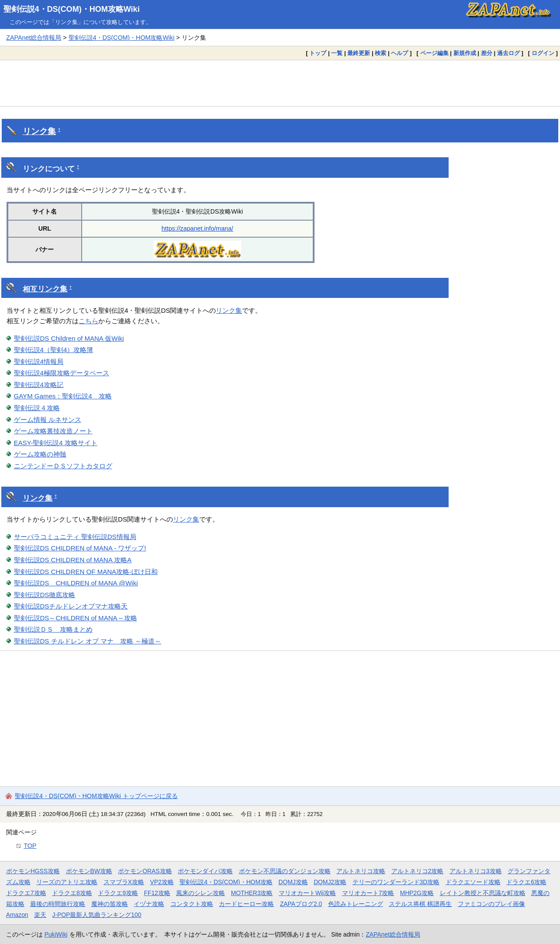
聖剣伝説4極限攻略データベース (62, 373)
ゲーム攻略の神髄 (40, 454)
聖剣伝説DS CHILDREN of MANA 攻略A (73, 560)
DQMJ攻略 (293, 882)
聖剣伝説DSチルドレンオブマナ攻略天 (71, 606)
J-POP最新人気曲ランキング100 (97, 915)
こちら (88, 321)
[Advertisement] (280, 83)
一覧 (337, 53)
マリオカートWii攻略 (307, 893)
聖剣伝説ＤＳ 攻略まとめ (53, 629)
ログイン (543, 53)
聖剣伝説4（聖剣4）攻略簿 (54, 350)
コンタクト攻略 (192, 904)
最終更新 (359, 53)
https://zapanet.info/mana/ (197, 228)
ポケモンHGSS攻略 (33, 871)
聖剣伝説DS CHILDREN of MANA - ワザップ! (80, 548)
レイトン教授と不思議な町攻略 (483, 893)
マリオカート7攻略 (368, 893)
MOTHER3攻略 (252, 893)
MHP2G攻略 (417, 893)
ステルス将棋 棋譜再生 (420, 904)
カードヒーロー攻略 (246, 904)
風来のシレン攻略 (200, 893)
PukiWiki (56, 934)
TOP (30, 846)
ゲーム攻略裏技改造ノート (53, 431)
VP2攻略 (162, 882)
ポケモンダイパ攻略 (205, 871)
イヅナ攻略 (149, 904)
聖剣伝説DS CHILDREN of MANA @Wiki (76, 583)
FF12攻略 (157, 893)
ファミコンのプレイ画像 (491, 904)
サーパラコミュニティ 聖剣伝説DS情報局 (75, 537)
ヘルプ (399, 53)
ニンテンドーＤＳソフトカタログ (63, 466)
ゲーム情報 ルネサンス (48, 420)
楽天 (40, 915)
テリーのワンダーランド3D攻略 (396, 882)
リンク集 (39, 131)
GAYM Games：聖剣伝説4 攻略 (63, 396)
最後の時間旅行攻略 (58, 904)
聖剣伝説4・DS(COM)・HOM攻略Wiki (72, 9)
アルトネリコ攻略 (361, 871)
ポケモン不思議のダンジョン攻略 (285, 871)
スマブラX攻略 (124, 882)
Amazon (17, 915)
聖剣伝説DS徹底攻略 (45, 595)
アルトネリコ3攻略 (476, 871)
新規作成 (465, 53)
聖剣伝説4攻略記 (39, 385)
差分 (487, 53)
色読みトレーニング (356, 904)
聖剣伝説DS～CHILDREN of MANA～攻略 (76, 618)
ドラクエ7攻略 (26, 893)
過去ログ (508, 53)
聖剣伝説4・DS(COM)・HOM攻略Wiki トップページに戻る (96, 796)
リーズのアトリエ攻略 (67, 882)
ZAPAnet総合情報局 (34, 38)
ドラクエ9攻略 (118, 893)
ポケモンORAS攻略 (145, 871)
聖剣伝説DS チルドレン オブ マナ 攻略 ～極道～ (88, 641)
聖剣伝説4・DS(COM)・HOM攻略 (226, 882)
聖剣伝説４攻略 (37, 408)
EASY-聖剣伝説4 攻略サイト (56, 443)
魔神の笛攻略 (110, 904)
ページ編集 (434, 53)
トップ (318, 53)
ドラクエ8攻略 (72, 893)
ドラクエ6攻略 (526, 882)
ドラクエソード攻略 (473, 882)
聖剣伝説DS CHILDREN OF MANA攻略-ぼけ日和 (86, 572)
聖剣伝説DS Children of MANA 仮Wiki (69, 338)
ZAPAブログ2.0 (301, 904)
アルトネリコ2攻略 (418, 871)
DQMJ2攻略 (330, 882)
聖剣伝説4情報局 (39, 361)
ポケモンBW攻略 (89, 871)
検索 (380, 53)
